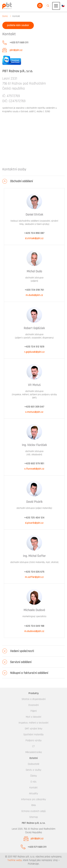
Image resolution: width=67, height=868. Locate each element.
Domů (5, 16)
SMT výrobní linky (34, 729)
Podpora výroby (34, 740)
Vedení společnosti (22, 651)
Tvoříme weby (15, 860)
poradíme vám (40, 6)
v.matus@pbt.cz (34, 412)
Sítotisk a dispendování (34, 699)
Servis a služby (33, 770)
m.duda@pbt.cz (34, 295)
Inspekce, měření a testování (33, 723)
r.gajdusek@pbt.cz (34, 352)
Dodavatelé (34, 764)
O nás (33, 782)
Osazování (33, 705)
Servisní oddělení (21, 662)
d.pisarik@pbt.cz (34, 523)
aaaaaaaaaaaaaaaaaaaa (48, 6)
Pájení (34, 711)
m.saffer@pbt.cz (34, 577)
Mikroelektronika (34, 752)
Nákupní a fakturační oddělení (29, 673)
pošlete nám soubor (18, 25)
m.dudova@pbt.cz (34, 631)
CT (33, 746)
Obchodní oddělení (22, 181)
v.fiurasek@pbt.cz (34, 469)
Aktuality (33, 794)
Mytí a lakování (33, 717)
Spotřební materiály (33, 735)
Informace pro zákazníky (34, 799)
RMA (34, 805)
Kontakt (33, 788)
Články (34, 776)
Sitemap (34, 817)
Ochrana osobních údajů (34, 811)
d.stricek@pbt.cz (34, 238)
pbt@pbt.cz (16, 50)
